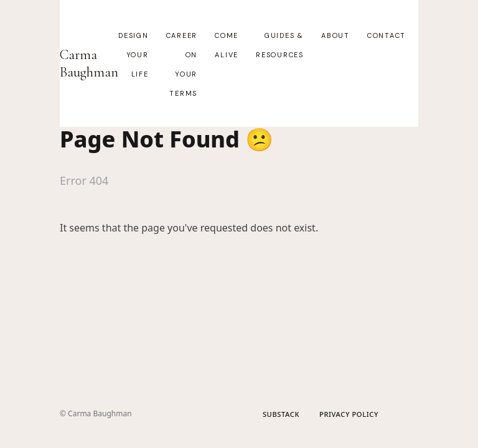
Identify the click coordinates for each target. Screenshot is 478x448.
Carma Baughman (89, 63)
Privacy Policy (349, 414)
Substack (281, 414)
